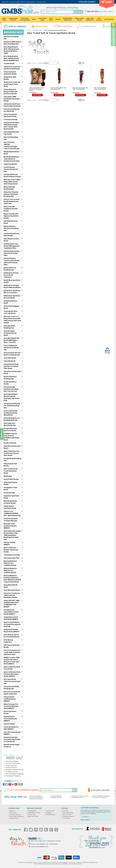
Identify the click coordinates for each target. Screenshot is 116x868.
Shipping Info (32, 811)
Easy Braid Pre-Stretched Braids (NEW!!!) (10, 719)
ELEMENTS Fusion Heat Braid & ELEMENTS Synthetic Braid (12, 437)
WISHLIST (32, 2)
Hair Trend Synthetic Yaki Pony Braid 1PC (59, 88)
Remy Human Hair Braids (10, 465)
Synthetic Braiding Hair (11, 38)
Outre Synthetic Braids (10, 712)
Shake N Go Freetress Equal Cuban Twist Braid (12, 84)
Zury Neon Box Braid (12, 590)
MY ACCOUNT (41, 2)
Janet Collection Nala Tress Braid (12, 668)
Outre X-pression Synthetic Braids (10, 115)
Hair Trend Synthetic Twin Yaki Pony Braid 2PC (80, 88)
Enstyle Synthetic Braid (11, 302)
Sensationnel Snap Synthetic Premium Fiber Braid (11, 366)
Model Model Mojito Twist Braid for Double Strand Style (12, 159)
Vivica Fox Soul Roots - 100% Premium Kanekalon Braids (12, 595)
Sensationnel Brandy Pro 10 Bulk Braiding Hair (12, 406)
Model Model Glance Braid (12, 153)
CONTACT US (23, 2)
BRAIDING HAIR (37, 30)
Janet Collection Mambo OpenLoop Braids (11, 550)
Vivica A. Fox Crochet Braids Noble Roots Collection (12, 201)
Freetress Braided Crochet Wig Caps (11, 520)
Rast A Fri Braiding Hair (11, 138)
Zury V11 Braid (9, 724)
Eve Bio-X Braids (10, 443)
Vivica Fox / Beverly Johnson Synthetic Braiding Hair (11, 194)
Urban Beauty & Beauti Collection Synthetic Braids (10, 91)
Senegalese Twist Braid (11, 488)
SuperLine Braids (10, 164)
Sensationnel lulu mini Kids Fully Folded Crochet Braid (12, 739)
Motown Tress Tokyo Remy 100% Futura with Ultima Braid (12, 182)
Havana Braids (9, 493)
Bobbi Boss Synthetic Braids (12, 281)
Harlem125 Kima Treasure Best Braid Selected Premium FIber (11, 261)
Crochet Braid (9, 63)
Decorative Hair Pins (12, 558)
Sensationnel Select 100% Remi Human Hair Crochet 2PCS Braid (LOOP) (11, 126)
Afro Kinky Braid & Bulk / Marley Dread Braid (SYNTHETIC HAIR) (11, 50)
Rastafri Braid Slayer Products (12, 746)
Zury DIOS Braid (10, 358)
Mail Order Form (33, 816)
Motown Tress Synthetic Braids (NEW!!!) (10, 526)
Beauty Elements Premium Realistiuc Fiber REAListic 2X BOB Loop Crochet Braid (12, 579)
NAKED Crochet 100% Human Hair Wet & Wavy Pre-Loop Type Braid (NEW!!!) (12, 661)
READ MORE (85, 820)
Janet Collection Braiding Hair (10, 269)
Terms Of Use (67, 815)
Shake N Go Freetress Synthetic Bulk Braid (12, 68)
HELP (8, 2)
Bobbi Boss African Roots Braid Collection (11, 275)
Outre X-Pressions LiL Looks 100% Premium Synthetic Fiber (12, 652)
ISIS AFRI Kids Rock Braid (11, 222)
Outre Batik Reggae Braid (11, 307)
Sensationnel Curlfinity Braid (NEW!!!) (10, 699)
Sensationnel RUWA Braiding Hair (11, 688)
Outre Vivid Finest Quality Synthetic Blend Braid (11, 413)
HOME (3, 2)
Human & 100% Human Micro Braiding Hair (12, 43)
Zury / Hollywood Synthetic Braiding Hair (11, 347)
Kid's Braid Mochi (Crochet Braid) (10, 502)
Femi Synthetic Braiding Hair (9, 327)
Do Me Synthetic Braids (10, 383)
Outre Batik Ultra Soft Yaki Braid (11, 312)
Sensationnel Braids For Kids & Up (12, 110)
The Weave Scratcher (12, 555)
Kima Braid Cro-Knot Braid (11, 240)
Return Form (32, 815)
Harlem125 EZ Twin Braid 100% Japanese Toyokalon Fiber (12, 246)
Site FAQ (65, 811)
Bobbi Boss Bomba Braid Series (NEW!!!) (11, 630)
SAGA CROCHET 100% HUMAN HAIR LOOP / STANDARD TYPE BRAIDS (12, 604)
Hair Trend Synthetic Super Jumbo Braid (100, 88)
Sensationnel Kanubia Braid (12, 372)
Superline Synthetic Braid (11, 497)
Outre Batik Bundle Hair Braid (11, 133)
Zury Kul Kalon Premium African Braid (10, 333)
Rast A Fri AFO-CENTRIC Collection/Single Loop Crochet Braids (12, 145)
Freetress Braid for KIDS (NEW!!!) (11, 728)
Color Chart (66, 818)
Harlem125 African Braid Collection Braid (12, 175)
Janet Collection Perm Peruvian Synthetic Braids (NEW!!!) (12, 674)
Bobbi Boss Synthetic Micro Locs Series (12, 292)
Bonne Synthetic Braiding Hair (10, 378)
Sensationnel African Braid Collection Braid (12, 105)
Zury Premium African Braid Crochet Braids (12, 354)
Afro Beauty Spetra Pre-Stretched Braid (11, 636)
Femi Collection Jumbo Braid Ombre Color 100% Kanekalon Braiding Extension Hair (12, 535)
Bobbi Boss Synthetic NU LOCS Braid (12, 297)
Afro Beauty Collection (8, 641)
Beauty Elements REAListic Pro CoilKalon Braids (10, 563)
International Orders (34, 813)
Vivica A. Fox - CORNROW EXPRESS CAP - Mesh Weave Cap (12, 513)
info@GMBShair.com (42, 847)
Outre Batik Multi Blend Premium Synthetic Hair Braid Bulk (12, 397)
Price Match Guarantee (17, 816)
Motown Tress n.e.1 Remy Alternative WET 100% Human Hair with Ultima (12, 320)
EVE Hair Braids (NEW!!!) (9, 543)
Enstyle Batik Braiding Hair (12, 459)
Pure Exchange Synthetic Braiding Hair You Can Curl (11, 389)
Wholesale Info (51, 815)
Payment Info (50, 811)
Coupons (49, 813)
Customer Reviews (69, 816)
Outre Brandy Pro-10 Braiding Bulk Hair (12, 419)
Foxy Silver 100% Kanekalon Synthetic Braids (12, 99)
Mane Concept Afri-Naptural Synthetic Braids (11, 216)
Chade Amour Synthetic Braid (10, 507)
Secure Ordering (68, 813)
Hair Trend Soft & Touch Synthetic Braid (11, 471)
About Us (12, 811)
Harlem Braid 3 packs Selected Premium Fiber (12, 253)
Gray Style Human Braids (11, 483)
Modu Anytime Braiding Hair (9, 188)
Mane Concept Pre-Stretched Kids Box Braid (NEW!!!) (11, 706)
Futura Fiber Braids (11, 479)
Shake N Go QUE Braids (10, 78)
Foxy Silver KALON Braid (11, 586)
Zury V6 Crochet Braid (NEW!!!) (12, 733)
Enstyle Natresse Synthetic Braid (10, 429)
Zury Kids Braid (10, 361)
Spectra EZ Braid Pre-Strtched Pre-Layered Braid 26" (12, 624)
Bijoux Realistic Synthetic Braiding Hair (11, 228)
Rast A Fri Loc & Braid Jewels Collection (12, 693)
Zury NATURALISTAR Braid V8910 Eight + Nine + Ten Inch (11, 340)
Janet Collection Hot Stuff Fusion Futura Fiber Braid (12, 453)
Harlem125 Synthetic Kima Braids (12, 235)
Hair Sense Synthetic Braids (12, 646)
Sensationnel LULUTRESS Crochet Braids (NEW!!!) (11, 612)
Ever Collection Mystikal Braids (10, 424)
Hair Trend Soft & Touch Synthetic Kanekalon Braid (37, 89)
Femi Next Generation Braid (12, 447)
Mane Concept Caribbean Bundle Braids (11, 209)
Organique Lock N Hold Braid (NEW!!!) (11, 618)
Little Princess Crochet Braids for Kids (11, 169)
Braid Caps (8, 476)
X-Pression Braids (11, 119)
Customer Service (15, 815)
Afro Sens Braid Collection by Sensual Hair (12, 681)
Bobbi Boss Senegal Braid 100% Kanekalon (12, 286)
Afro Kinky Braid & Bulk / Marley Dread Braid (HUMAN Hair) (11, 58)
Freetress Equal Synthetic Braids (10, 73)
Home (29, 30)
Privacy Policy (14, 818)
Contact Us (13, 813)
